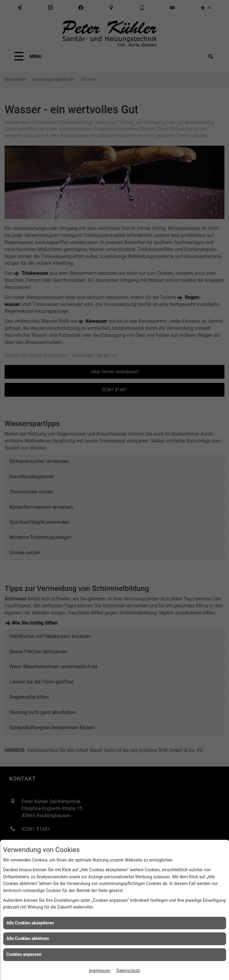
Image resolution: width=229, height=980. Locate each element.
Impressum (99, 971)
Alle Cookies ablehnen (28, 938)
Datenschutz (128, 971)
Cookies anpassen (24, 954)
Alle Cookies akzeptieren (30, 923)
